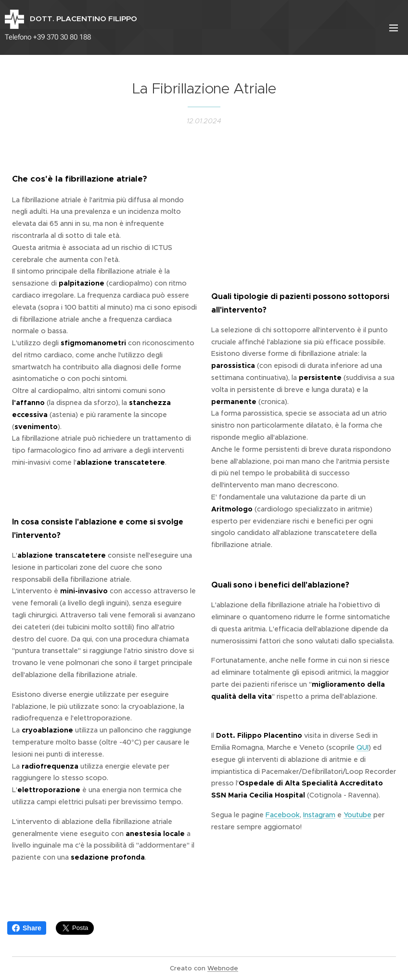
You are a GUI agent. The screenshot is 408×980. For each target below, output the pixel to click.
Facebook (283, 815)
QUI (363, 747)
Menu (394, 28)
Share (27, 928)
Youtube (357, 815)
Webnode (223, 968)
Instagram (319, 815)
